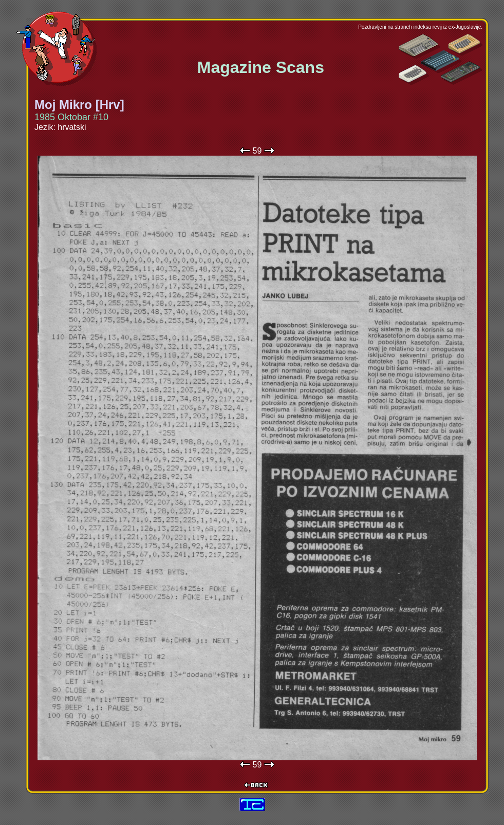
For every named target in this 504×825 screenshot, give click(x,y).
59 (257, 151)
